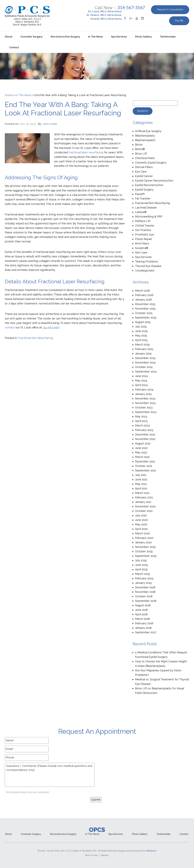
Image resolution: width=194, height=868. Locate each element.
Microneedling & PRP (149, 217)
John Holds (50, 124)
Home (9, 95)
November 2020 (145, 506)
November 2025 (145, 309)
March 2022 (142, 457)
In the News (96, 37)
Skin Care (141, 252)
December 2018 (145, 587)
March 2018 (142, 619)
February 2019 (144, 578)
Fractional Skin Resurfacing (36, 338)
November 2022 (145, 439)
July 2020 (141, 515)
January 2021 (143, 502)
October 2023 (144, 407)
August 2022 (143, 443)
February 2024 (144, 389)
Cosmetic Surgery (31, 37)
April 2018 (141, 614)
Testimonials (168, 37)
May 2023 (141, 416)
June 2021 (141, 479)
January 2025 (143, 354)
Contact (14, 47)
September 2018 (146, 601)
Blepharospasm (145, 140)
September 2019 (146, 556)
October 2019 (144, 551)
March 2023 (142, 425)
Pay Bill (179, 21)
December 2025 (145, 304)
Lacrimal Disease (146, 208)
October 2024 (144, 367)
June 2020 (141, 520)
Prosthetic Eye (145, 234)
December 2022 (145, 434)
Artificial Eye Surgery (148, 131)
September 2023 (146, 412)
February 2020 (144, 538)
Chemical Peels (145, 158)
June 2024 (141, 376)
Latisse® (141, 212)
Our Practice (143, 230)
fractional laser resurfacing (86, 152)
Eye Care (141, 172)
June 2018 (141, 610)
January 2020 (143, 542)
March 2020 (143, 533)
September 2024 (146, 371)
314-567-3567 (131, 7)
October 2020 (144, 511)
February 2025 (144, 349)
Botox (139, 145)
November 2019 (145, 547)
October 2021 (144, 466)
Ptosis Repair (144, 239)
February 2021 (144, 497)
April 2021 (141, 488)
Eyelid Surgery (144, 190)
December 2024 (145, 358)
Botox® (140, 149)
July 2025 (141, 327)
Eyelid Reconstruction (149, 185)
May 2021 (141, 484)
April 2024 (141, 385)
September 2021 (146, 470)
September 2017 (146, 632)
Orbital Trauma (144, 226)
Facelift (140, 194)
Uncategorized (145, 270)
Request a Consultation (170, 10)
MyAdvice (151, 851)
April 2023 (141, 421)
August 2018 (143, 605)
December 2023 (145, 398)
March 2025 (142, 345)
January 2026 (143, 300)
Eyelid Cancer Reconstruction (154, 181)
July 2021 (141, 475)
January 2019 (143, 583)
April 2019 (141, 569)
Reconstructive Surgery (65, 37)
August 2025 (143, 322)
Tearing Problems (146, 261)
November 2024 (145, 363)
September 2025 (146, 318)
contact (10, 327)
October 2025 (144, 313)
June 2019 (141, 565)
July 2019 (141, 560)
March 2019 (142, 574)
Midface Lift (143, 221)
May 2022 (141, 452)
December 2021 (145, 461)
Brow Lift (141, 154)
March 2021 (142, 493)
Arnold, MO (98, 19)
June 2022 (141, 448)
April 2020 (141, 529)
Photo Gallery (143, 37)
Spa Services (119, 37)
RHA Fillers (142, 243)
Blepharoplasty (145, 136)
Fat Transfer (143, 199)
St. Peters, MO (96, 15)
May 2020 (141, 524)
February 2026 (144, 295)
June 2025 (141, 331)
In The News (24, 95)
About (9, 37)
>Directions (114, 11)
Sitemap (104, 855)
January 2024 (143, 394)
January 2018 (143, 628)
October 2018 (144, 596)
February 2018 (144, 623)
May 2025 (141, 336)
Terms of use (91, 855)
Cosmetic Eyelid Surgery (151, 163)
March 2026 (143, 291)
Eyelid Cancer (144, 176)
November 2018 (145, 592)
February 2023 (144, 430)
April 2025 (141, 340)
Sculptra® (142, 248)
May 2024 (141, 380)
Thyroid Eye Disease (148, 266)
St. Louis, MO (96, 11)
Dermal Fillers (144, 167)
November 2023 (145, 403)
